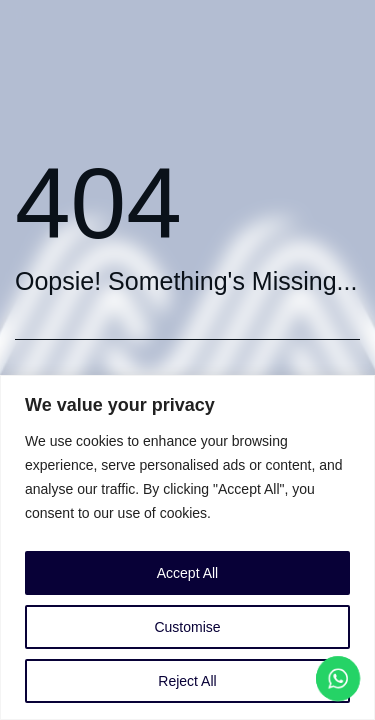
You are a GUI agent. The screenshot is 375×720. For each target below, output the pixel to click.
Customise (187, 627)
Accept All (187, 573)
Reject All (187, 681)
